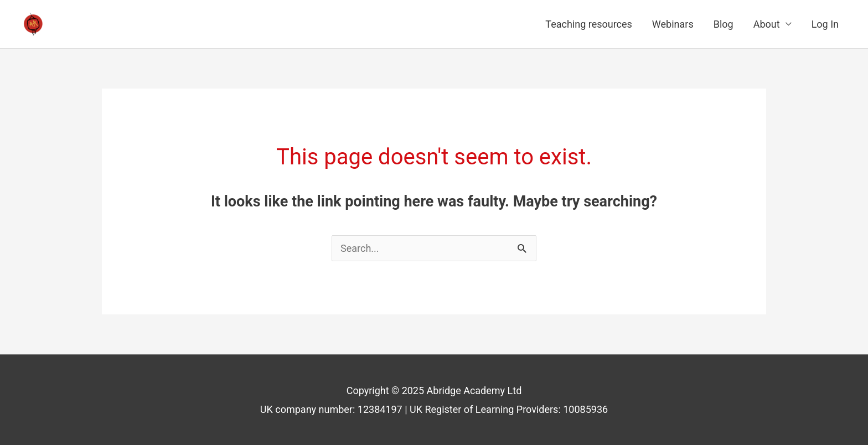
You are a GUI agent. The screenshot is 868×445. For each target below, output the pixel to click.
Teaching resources (589, 24)
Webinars (673, 24)
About (767, 24)
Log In (825, 24)
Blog (724, 24)
